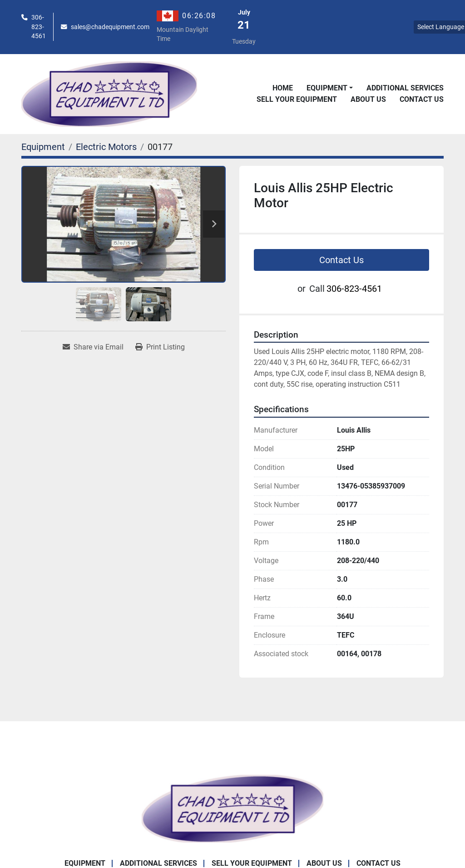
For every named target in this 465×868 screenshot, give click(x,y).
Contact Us (422, 99)
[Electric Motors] (106, 147)
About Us (368, 99)
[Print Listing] (160, 347)
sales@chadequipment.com (110, 27)
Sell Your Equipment (297, 99)
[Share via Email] (93, 347)
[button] (330, 88)
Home (283, 88)
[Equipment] (43, 147)
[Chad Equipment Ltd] (232, 808)
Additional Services (405, 88)
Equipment (327, 88)
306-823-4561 (39, 27)
